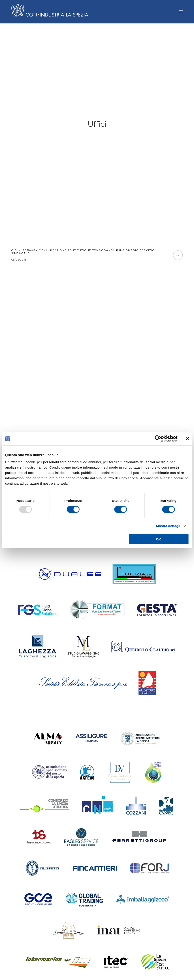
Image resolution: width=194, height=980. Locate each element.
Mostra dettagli (168, 526)
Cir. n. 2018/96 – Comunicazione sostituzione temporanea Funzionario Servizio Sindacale (83, 253)
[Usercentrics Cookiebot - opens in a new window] (158, 439)
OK (159, 539)
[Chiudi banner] (187, 439)
